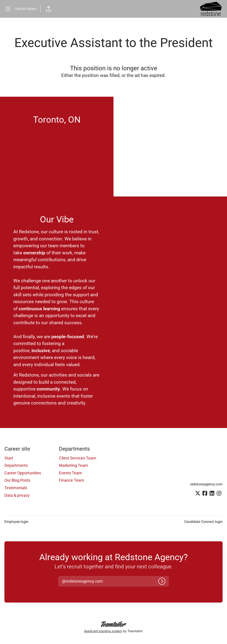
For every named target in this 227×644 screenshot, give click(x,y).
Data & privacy (17, 495)
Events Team (70, 473)
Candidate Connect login (203, 522)
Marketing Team (73, 465)
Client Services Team (78, 458)
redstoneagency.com (206, 484)
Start (9, 458)
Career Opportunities (23, 473)
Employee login (16, 522)
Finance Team (71, 480)
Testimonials (16, 488)
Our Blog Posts (17, 480)
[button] (49, 9)
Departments (16, 465)
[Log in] (162, 581)
